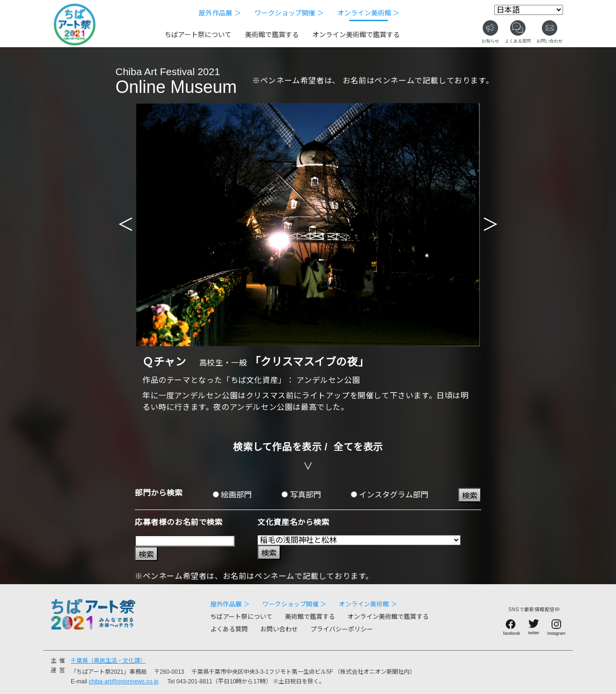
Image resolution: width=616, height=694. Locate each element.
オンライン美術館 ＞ (369, 13)
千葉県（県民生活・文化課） (108, 661)
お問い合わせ (279, 629)
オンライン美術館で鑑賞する (356, 35)
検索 (470, 496)
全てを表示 (358, 447)
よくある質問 (229, 629)
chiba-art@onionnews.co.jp (123, 681)
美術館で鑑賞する (272, 35)
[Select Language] (529, 10)
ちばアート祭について (198, 35)
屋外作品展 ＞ (220, 13)
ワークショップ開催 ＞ (289, 13)
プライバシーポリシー (342, 629)
